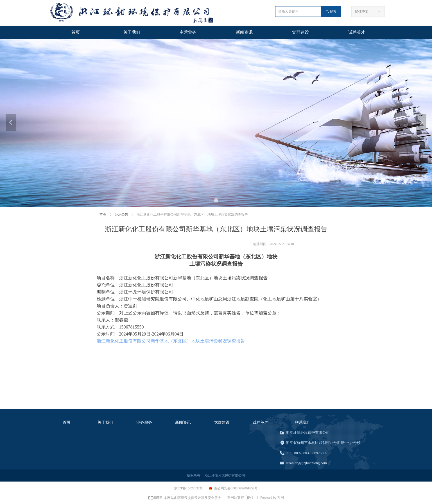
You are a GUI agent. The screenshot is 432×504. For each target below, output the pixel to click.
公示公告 (121, 215)
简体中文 (362, 12)
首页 (103, 215)
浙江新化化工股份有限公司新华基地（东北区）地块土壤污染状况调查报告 (171, 341)
